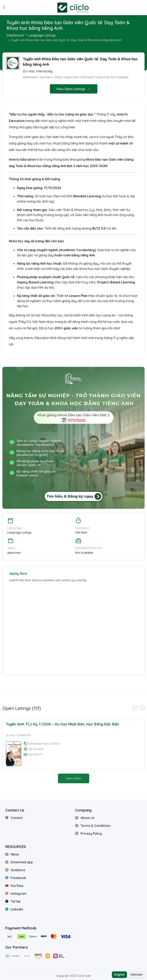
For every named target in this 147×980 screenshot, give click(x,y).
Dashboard (15, 35)
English (119, 975)
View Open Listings (74, 89)
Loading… (50, 626)
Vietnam (136, 975)
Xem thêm (74, 778)
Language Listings (42, 35)
